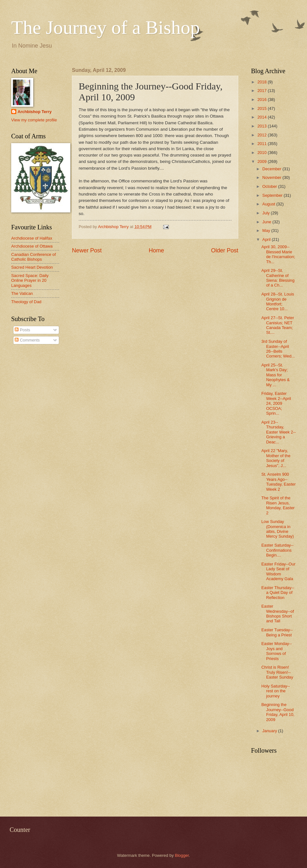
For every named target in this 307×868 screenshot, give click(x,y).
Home (156, 250)
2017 (263, 91)
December (272, 169)
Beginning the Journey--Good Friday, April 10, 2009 (278, 712)
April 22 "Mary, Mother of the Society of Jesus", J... (276, 458)
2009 (263, 161)
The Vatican (22, 293)
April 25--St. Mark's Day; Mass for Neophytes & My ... (276, 375)
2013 (263, 126)
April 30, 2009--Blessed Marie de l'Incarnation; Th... (278, 254)
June (267, 222)
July (266, 213)
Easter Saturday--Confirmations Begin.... (277, 550)
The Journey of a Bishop (106, 27)
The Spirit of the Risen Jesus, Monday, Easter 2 (278, 505)
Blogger (182, 855)
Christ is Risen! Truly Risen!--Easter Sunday (277, 672)
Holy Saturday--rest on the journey (276, 691)
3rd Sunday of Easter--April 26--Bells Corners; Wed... (278, 349)
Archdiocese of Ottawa (32, 246)
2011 (263, 144)
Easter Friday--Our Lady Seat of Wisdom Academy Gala (278, 571)
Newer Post (87, 250)
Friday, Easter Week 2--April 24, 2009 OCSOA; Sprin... (276, 403)
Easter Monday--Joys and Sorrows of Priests (276, 651)
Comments (27, 340)
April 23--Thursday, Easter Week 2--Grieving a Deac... (279, 432)
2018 (263, 82)
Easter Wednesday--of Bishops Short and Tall (278, 614)
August (269, 204)
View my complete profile (34, 120)
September (273, 195)
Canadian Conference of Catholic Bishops (34, 257)
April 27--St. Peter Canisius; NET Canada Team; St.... (278, 325)
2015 (263, 108)
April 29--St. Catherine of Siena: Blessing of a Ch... (278, 278)
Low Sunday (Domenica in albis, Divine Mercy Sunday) (278, 529)
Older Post (225, 250)
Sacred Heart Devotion (32, 267)
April (267, 239)
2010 (263, 153)
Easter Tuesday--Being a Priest (277, 632)
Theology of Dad (26, 302)
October (270, 186)
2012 (263, 135)
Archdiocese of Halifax (32, 238)
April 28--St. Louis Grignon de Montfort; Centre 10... (278, 301)
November (272, 177)
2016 (263, 100)
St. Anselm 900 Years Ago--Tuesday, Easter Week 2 (278, 482)
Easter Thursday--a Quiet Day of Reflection (278, 593)
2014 (263, 117)
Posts (22, 330)
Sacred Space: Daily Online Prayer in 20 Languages (30, 280)
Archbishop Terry (35, 112)
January (270, 731)
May (267, 230)
